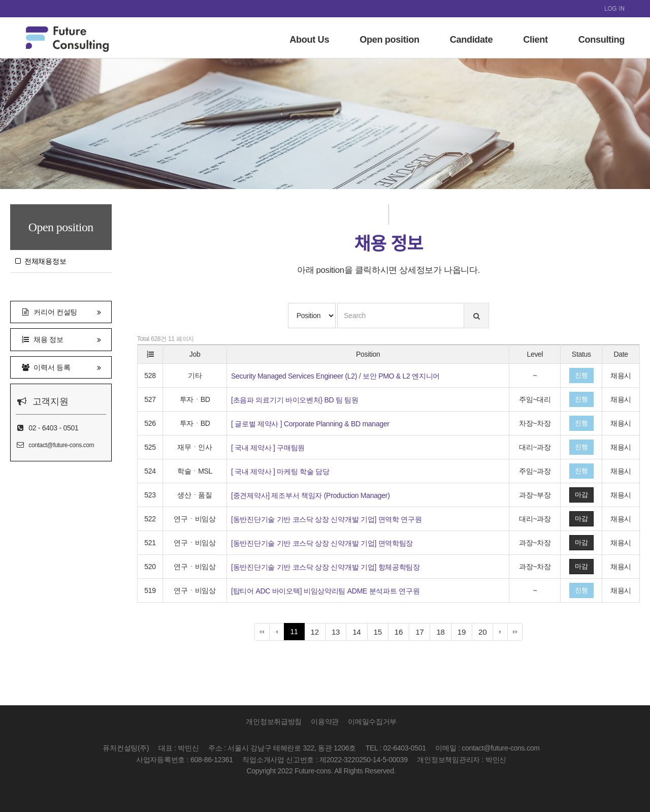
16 (402, 633)
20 (486, 633)
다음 (500, 632)
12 (318, 633)
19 (465, 633)
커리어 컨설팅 (61, 311)
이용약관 (325, 722)
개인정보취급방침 (274, 722)
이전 (277, 632)
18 (444, 633)
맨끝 (515, 632)
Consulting (602, 40)
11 (294, 632)
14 (360, 633)
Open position (389, 40)
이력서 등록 (61, 367)
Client (535, 40)
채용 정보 (61, 339)
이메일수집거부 (372, 722)
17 (423, 633)
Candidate (472, 40)
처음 (262, 632)
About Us (309, 40)
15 (381, 633)
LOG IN (614, 8)
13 (339, 633)
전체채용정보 (41, 261)
